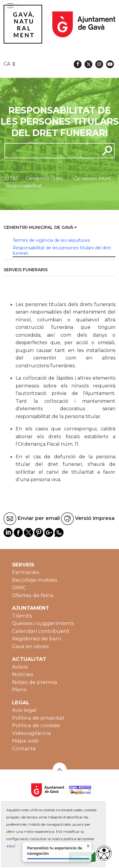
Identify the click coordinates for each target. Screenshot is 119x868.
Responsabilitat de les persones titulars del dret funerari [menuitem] (62, 250)
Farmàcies (26, 572)
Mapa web (25, 741)
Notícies (23, 674)
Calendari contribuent (41, 631)
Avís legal (24, 710)
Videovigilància (31, 733)
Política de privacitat (38, 718)
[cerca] (50, 150)
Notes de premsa (35, 682)
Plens (19, 690)
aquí (11, 846)
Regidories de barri (37, 639)
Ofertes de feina (33, 595)
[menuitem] (59, 228)
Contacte (24, 748)
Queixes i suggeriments (43, 623)
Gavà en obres (30, 646)
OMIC (19, 587)
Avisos (20, 667)
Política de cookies (36, 725)
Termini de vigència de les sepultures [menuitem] (51, 240)
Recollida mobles (35, 580)
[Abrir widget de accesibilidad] (104, 853)
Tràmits (22, 616)
